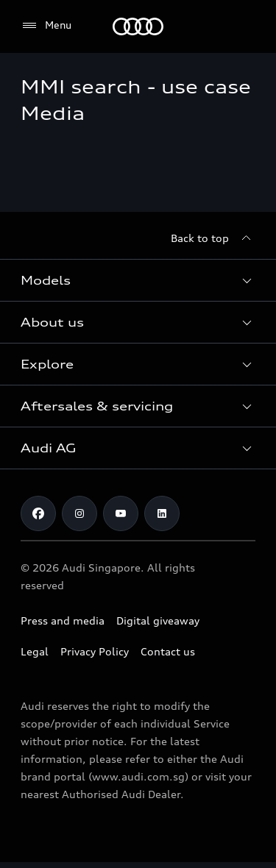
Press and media (63, 620)
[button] (138, 280)
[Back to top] (213, 238)
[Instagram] (79, 513)
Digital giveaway (158, 620)
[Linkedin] (162, 513)
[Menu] (46, 26)
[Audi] (138, 26)
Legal (35, 651)
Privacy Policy (95, 651)
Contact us (168, 651)
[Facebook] (38, 513)
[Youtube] (121, 513)
